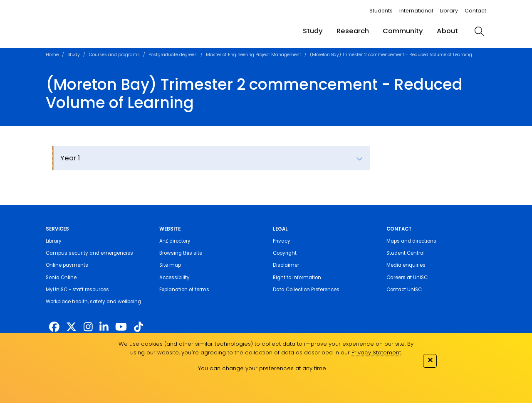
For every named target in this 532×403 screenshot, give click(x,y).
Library (449, 11)
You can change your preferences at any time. (262, 368)
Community (403, 31)
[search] (479, 31)
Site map (170, 265)
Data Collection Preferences (306, 290)
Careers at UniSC (407, 278)
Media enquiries (406, 265)
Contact (475, 11)
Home (52, 55)
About (447, 31)
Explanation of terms (184, 290)
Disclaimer (286, 265)
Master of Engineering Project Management (254, 55)
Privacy (282, 241)
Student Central (406, 253)
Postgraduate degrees (173, 55)
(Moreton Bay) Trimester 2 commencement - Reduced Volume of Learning (391, 55)
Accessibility (174, 278)
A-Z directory (175, 241)
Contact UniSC (404, 290)
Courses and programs (114, 55)
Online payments (67, 265)
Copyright (285, 253)
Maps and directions (411, 241)
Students (381, 11)
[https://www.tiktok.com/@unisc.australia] (139, 327)
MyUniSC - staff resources (77, 290)
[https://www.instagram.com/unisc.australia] (88, 327)
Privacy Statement (376, 353)
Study (313, 31)
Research (353, 31)
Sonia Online (61, 278)
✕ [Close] (430, 360)
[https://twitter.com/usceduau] (71, 327)
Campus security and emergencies (89, 253)
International (416, 11)
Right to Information (297, 278)
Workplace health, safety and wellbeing (93, 302)
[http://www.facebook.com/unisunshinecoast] (54, 327)
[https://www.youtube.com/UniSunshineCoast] (121, 327)
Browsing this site (181, 253)
